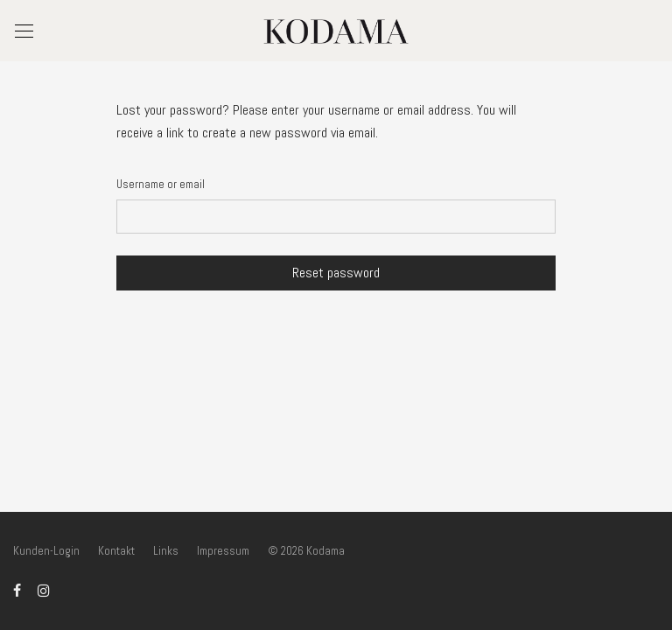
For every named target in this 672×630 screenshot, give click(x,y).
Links (166, 551)
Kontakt (116, 551)
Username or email (161, 184)
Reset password (336, 273)
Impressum (223, 551)
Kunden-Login (46, 551)
